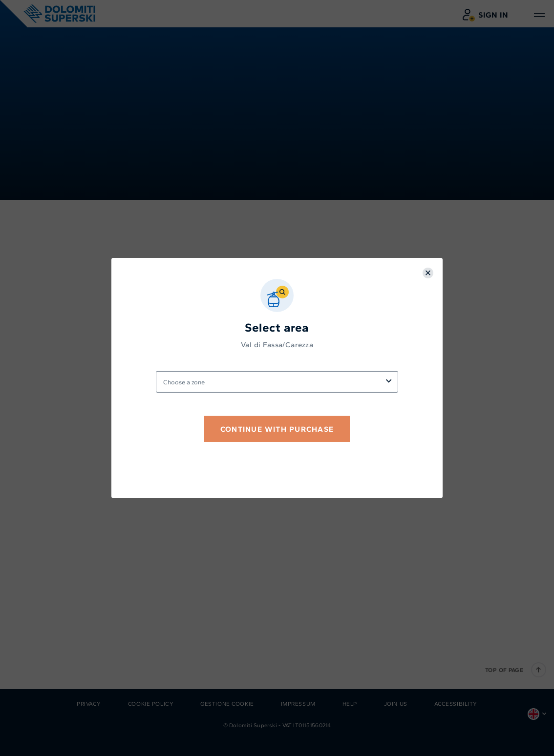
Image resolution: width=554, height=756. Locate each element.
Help (350, 704)
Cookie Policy (151, 704)
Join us (396, 704)
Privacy (89, 704)
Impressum (298, 704)
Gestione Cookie (227, 704)
